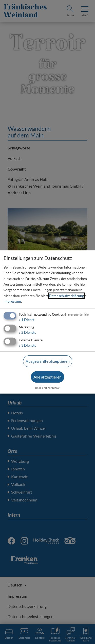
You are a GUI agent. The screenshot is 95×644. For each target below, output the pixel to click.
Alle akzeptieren (48, 377)
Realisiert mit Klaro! (48, 388)
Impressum (12, 301)
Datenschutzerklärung (66, 296)
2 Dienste (27, 333)
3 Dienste (27, 345)
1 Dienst (27, 320)
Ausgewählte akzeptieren (48, 361)
